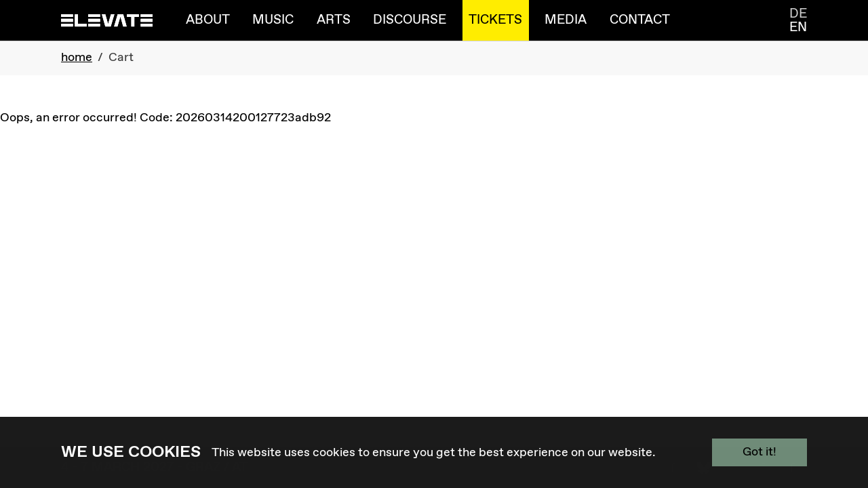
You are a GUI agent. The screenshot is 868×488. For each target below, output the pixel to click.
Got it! (759, 452)
